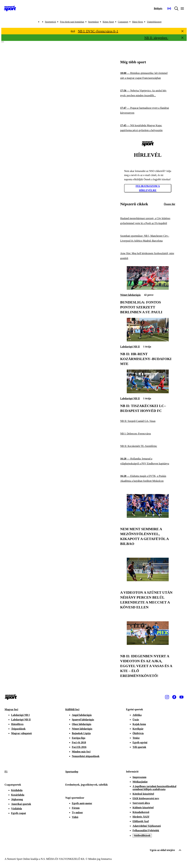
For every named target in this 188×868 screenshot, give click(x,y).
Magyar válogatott (21, 733)
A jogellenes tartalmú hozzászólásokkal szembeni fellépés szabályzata (154, 788)
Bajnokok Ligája (81, 733)
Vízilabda (17, 809)
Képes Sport (108, 22)
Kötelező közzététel (143, 794)
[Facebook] (174, 697)
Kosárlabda (18, 795)
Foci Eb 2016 (79, 747)
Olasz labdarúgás (82, 724)
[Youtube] (181, 697)
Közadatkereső (141, 812)
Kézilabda (17, 790)
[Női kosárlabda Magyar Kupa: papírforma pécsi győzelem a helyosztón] (148, 128)
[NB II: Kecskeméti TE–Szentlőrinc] (148, 446)
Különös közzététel (143, 808)
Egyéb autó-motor (82, 803)
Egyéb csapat (19, 813)
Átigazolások (18, 729)
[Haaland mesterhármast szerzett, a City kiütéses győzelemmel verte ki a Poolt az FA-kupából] (148, 221)
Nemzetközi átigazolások (86, 756)
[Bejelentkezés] (158, 9)
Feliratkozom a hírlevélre (148, 188)
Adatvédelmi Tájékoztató (147, 826)
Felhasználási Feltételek (146, 830)
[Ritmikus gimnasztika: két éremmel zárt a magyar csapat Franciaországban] (148, 76)
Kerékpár (138, 729)
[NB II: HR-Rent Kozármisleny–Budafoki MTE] (148, 341)
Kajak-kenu (139, 724)
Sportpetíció (50, 22)
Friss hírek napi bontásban (72, 22)
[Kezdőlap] (10, 9)
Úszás (136, 720)
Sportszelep (72, 772)
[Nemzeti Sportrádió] (169, 9)
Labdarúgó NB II (130, 347)
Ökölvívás (138, 733)
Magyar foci (11, 709)
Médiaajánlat (140, 782)
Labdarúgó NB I (20, 715)
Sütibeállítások (142, 836)
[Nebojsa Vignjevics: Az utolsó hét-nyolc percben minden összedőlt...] (148, 93)
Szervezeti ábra (141, 803)
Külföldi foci (72, 709)
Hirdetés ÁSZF (141, 817)
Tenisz (136, 738)
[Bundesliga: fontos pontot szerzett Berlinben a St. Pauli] (148, 289)
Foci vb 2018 (79, 742)
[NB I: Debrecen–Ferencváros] (148, 434)
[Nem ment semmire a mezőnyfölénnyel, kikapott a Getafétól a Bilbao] (148, 517)
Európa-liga (79, 738)
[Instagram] (167, 697)
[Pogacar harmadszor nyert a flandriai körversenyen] (148, 111)
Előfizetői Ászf (141, 821)
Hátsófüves (17, 724)
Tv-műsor (77, 812)
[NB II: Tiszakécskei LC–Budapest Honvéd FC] (148, 392)
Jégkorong (17, 799)
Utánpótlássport (154, 22)
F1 (6, 772)
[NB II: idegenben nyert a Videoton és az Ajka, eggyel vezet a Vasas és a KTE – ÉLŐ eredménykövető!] (148, 644)
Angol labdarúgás (82, 715)
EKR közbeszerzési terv (146, 798)
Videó (75, 817)
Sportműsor (93, 22)
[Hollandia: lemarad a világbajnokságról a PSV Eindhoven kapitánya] (148, 461)
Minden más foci (81, 752)
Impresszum (139, 777)
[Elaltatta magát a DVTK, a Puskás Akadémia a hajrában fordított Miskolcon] (148, 479)
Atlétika (137, 715)
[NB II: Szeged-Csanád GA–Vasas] (148, 421)
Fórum (76, 808)
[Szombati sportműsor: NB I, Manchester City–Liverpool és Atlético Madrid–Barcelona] (148, 238)
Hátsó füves (138, 22)
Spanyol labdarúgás (83, 720)
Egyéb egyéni (140, 742)
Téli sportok (139, 747)
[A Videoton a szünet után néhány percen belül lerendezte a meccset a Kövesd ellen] (148, 580)
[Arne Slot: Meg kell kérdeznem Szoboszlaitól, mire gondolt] (148, 256)
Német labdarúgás (130, 295)
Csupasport (123, 22)
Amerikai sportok (21, 804)
